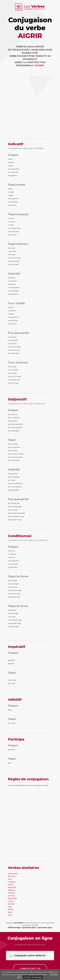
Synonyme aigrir (29, 927)
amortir (11, 896)
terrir (10, 879)
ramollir (11, 904)
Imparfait (14, 274)
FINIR (35, 53)
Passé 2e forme (18, 606)
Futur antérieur (18, 363)
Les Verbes (19, 923)
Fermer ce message (33, 977)
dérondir (12, 876)
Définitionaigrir (14, 927)
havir (10, 915)
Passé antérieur (18, 244)
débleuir (12, 890)
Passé (12, 440)
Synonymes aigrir (45, 927)
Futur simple (16, 303)
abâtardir (12, 887)
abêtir (11, 909)
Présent (13, 155)
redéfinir (12, 882)
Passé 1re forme (18, 576)
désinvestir (13, 874)
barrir (10, 912)
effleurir (11, 893)
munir (11, 901)
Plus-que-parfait (19, 333)
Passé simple (17, 185)
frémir (11, 885)
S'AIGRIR (39, 66)
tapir (10, 907)
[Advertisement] (30, 104)
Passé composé (18, 214)
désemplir (12, 898)
